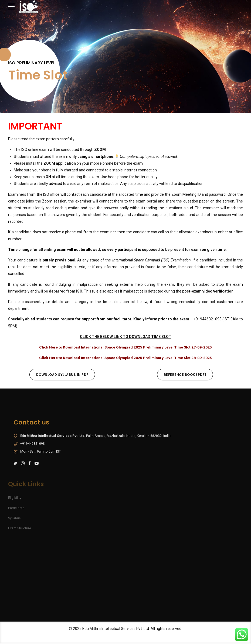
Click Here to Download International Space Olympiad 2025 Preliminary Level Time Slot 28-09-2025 (126, 358)
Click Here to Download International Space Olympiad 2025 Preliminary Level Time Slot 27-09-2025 (126, 347)
